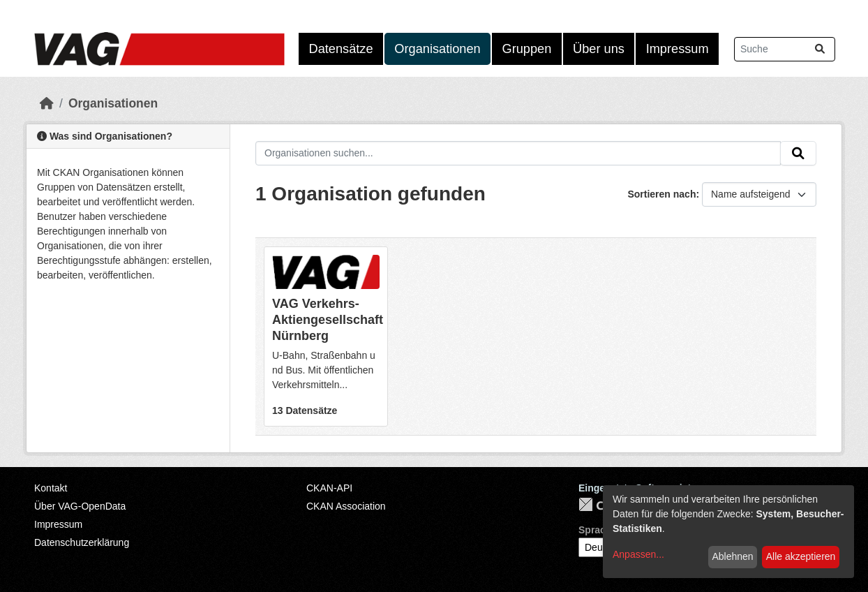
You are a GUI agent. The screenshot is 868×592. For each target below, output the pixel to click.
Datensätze (341, 49)
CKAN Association (346, 506)
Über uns (599, 49)
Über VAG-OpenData (80, 506)
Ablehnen (732, 556)
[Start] (47, 103)
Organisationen (437, 49)
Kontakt (51, 488)
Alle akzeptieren (801, 556)
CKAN (602, 504)
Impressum (678, 49)
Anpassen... (638, 554)
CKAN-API (329, 488)
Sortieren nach (661, 194)
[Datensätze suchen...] (785, 49)
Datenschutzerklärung (82, 542)
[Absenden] (820, 49)
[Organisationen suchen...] (518, 154)
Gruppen (527, 49)
